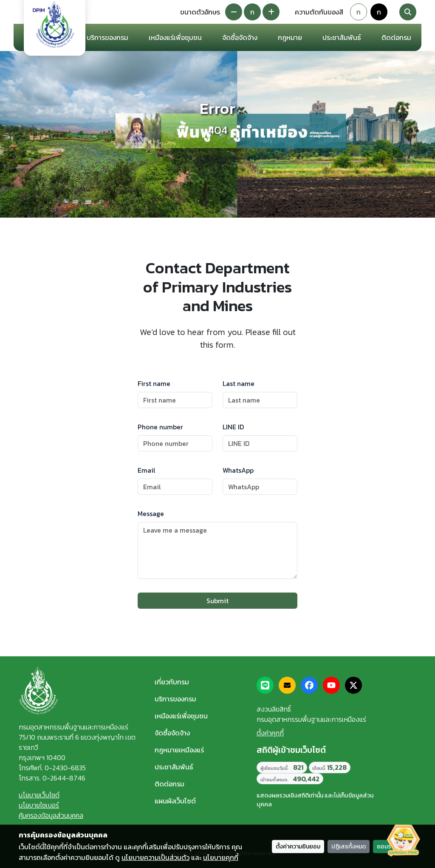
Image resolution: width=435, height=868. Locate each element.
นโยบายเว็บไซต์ (39, 795)
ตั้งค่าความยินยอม (298, 847)
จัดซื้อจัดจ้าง (172, 733)
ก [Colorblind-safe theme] (379, 12)
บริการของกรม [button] (107, 37)
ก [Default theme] (359, 12)
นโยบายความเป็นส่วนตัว (155, 857)
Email (147, 470)
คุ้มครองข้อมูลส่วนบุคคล (51, 815)
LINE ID (233, 427)
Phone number (160, 427)
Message (151, 513)
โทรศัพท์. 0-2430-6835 (52, 768)
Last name (239, 383)
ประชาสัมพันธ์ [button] (342, 37)
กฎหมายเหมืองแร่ (179, 750)
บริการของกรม (175, 699)
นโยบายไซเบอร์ (39, 805)
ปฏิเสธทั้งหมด (349, 847)
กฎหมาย (290, 37)
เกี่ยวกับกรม (172, 682)
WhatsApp (238, 470)
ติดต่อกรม (169, 784)
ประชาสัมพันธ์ (174, 767)
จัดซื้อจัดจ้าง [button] (240, 37)
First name (154, 383)
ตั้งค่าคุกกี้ (270, 733)
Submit (217, 601)
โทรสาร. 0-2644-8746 (52, 778)
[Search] (408, 12)
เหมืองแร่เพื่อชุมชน (175, 37)
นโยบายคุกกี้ (221, 857)
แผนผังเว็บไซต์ (175, 801)
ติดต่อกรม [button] (396, 37)
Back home (218, 159)
